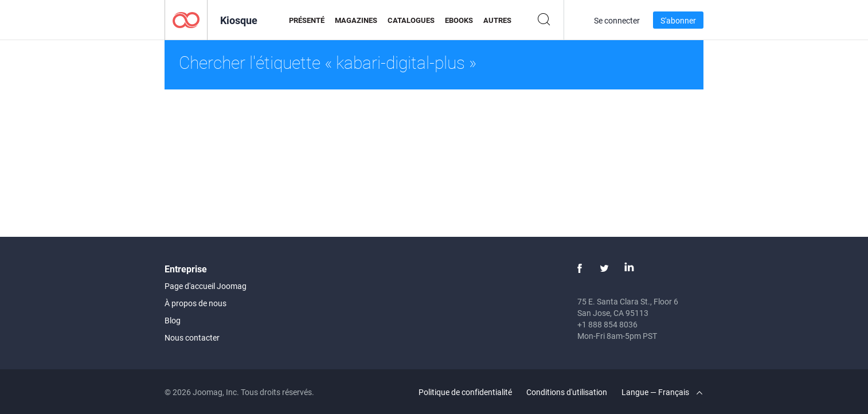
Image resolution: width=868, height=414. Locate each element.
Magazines (356, 20)
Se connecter (617, 20)
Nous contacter (192, 337)
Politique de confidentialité (465, 392)
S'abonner (678, 20)
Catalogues (411, 20)
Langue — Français (662, 392)
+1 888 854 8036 (607, 324)
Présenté (307, 20)
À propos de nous (196, 303)
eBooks (459, 20)
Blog (173, 320)
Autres (497, 20)
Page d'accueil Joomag (206, 286)
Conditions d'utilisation (567, 392)
